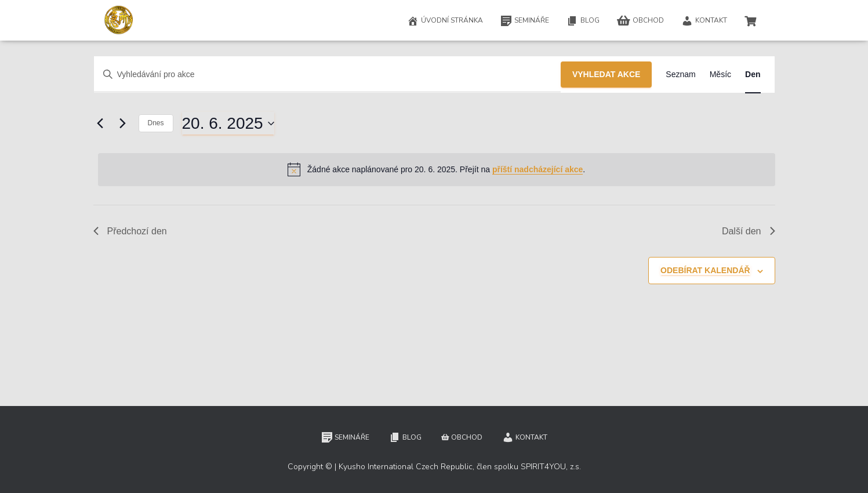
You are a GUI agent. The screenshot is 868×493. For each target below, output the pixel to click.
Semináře (525, 21)
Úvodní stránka (445, 21)
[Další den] (123, 124)
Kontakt (704, 21)
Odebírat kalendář (705, 270)
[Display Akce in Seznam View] (680, 75)
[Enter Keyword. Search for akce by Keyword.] (327, 75)
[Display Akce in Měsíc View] (720, 75)
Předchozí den (130, 231)
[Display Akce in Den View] (753, 75)
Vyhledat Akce (606, 74)
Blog (583, 21)
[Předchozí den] (100, 124)
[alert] (437, 169)
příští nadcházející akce (537, 169)
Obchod (640, 21)
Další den (749, 231)
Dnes (156, 123)
